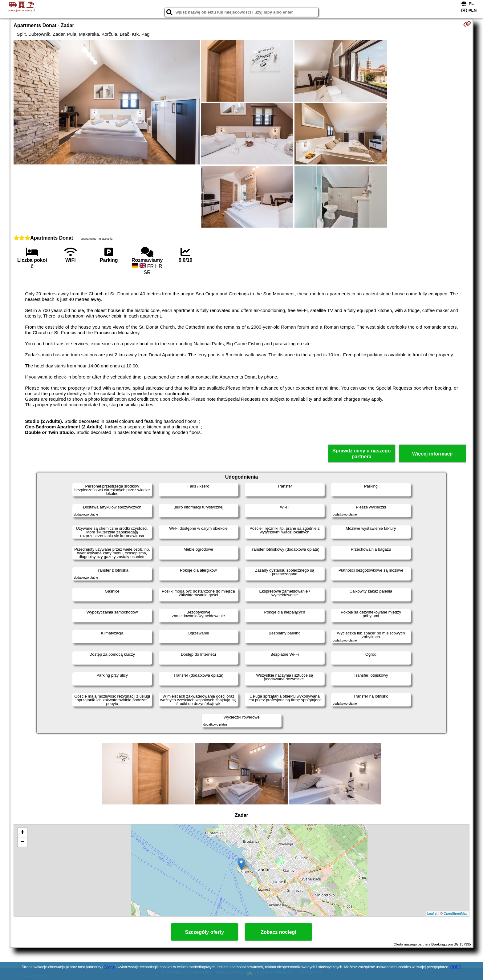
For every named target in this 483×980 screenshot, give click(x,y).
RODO (456, 967)
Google (110, 967)
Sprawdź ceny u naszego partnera (361, 454)
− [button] (22, 842)
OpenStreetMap (456, 913)
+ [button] (22, 833)
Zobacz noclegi (278, 932)
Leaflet (432, 913)
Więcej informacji (432, 454)
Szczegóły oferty (205, 932)
